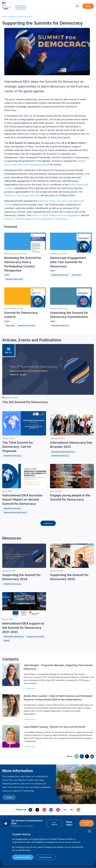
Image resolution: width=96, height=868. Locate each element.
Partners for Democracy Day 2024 (22, 195)
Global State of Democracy (14, 637)
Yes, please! (54, 823)
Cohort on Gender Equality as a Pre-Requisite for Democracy (36, 219)
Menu (88, 6)
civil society (76, 275)
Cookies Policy (22, 839)
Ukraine (7, 641)
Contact (9, 797)
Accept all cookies (23, 857)
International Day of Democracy (63, 452)
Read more (30, 689)
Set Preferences (45, 857)
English (7, 275)
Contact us (87, 823)
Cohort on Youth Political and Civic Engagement (56, 215)
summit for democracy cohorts (15, 512)
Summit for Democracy (14, 279)
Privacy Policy (39, 839)
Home (4, 16)
